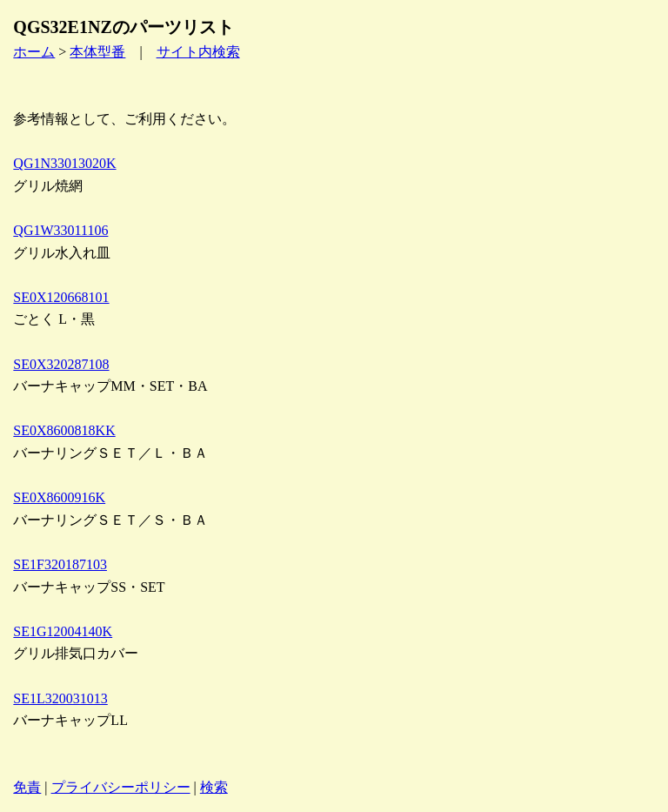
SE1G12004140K (63, 631)
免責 (27, 787)
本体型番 (97, 52)
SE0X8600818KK (64, 430)
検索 (214, 787)
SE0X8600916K (59, 497)
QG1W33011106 (60, 230)
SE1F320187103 (60, 564)
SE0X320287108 (61, 364)
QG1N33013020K (64, 163)
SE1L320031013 (60, 698)
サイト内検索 (198, 52)
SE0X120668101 (61, 297)
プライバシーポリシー (121, 787)
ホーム (34, 52)
